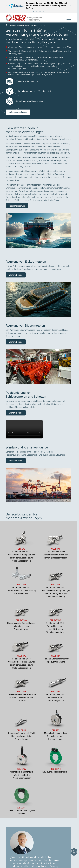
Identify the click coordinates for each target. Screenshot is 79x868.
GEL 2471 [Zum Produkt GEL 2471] (56, 549)
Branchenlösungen (17, 25)
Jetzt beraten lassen (18, 112)
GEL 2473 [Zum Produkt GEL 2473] (22, 585)
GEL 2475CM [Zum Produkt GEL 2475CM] (22, 620)
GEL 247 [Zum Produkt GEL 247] (22, 549)
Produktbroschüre (17, 206)
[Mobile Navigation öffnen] (69, 18)
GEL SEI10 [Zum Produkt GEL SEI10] (22, 730)
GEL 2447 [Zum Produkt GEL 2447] (56, 656)
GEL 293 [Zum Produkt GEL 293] (56, 730)
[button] (34, 12)
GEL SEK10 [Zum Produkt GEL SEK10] (56, 769)
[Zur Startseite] (24, 18)
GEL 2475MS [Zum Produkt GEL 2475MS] (56, 620)
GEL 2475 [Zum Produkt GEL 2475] (56, 585)
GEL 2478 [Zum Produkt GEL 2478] (22, 692)
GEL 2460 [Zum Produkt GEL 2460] (56, 692)
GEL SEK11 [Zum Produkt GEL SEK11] (22, 808)
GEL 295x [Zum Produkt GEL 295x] (22, 769)
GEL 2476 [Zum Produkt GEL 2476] (22, 656)
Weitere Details (16, 275)
